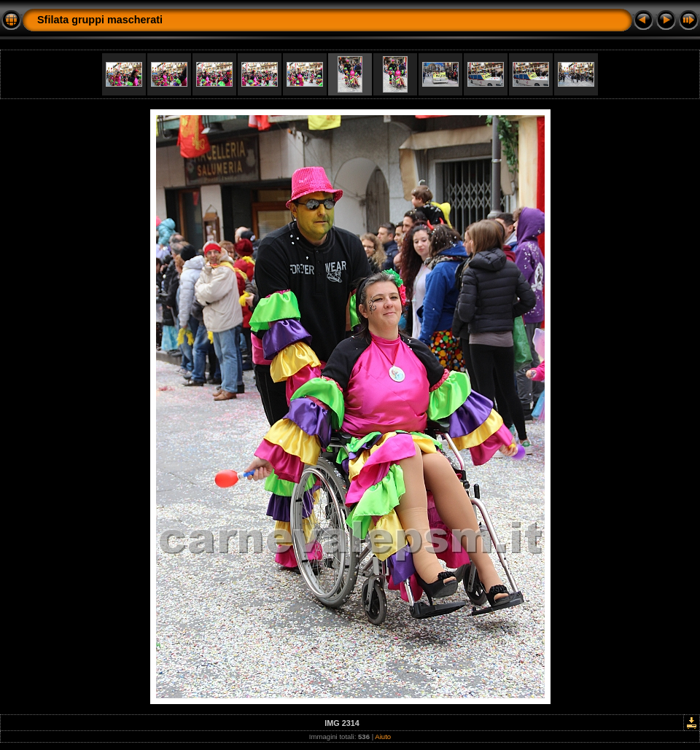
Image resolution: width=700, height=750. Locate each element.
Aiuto (383, 737)
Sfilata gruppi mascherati (100, 20)
